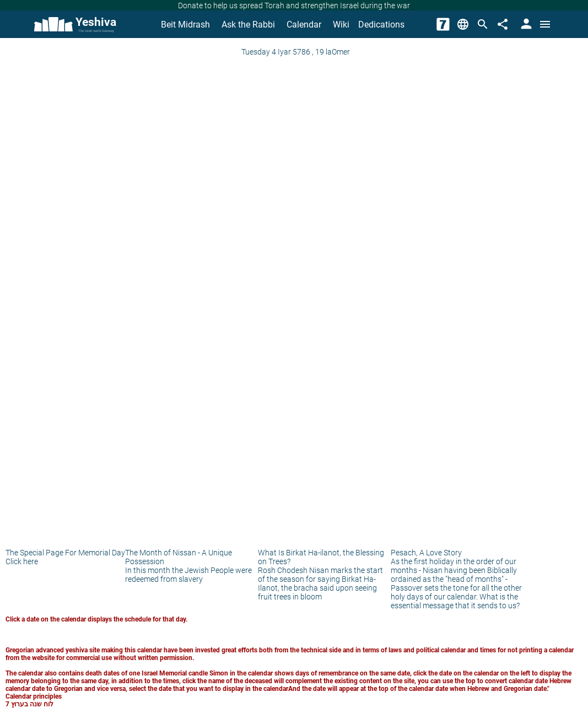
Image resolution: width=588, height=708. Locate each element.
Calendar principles (34, 696)
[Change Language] (463, 24)
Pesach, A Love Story (426, 553)
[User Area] (525, 24)
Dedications (381, 25)
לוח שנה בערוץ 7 (29, 704)
